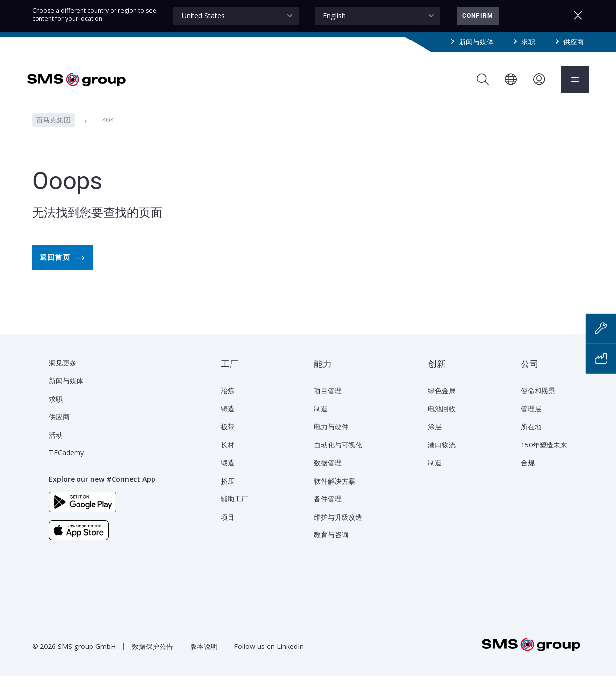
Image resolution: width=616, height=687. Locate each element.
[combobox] (236, 16)
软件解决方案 (335, 492)
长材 (228, 456)
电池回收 (442, 420)
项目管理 (328, 402)
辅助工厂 (234, 510)
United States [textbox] (203, 16)
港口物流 (442, 456)
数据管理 (328, 474)
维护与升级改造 (338, 528)
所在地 (531, 438)
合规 (528, 474)
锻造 (228, 474)
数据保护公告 (153, 658)
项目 (228, 528)
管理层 (531, 420)
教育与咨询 (331, 546)
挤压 (228, 492)
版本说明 (204, 658)
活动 (56, 446)
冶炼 (228, 402)
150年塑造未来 (544, 456)
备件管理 (328, 510)
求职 (528, 42)
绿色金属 (442, 402)
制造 (321, 420)
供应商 (574, 42)
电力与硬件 (331, 438)
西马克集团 (53, 132)
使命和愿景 (538, 402)
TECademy (66, 464)
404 (108, 132)
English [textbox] (334, 16)
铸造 (228, 420)
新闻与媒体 (476, 42)
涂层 (435, 438)
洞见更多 (63, 374)
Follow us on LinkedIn (269, 658)
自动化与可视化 (338, 456)
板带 (228, 438)
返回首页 (62, 269)
